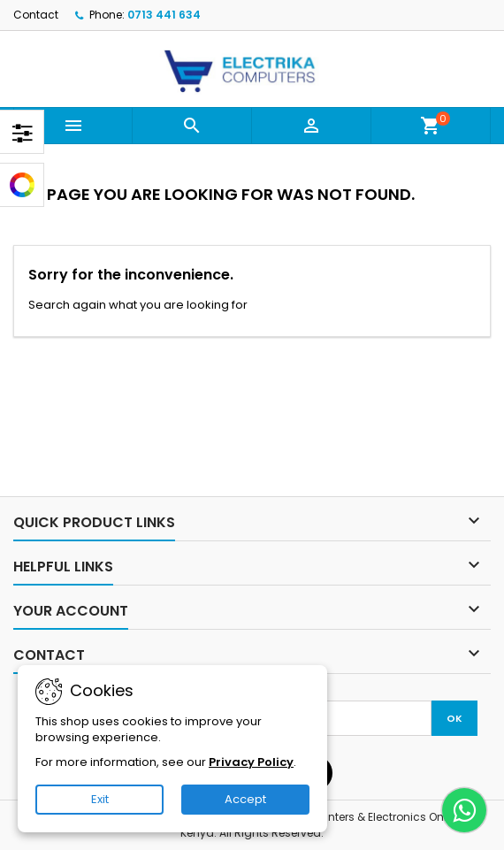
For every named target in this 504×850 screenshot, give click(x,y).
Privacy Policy (251, 762)
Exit (100, 799)
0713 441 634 (164, 15)
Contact (36, 15)
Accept (245, 799)
